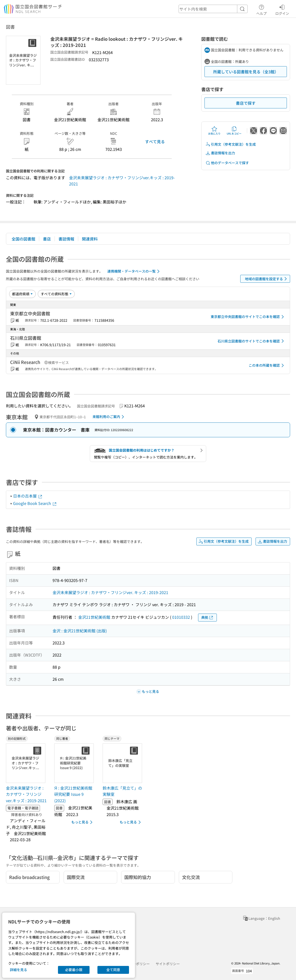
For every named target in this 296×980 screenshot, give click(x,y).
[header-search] (213, 9)
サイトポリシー (168, 964)
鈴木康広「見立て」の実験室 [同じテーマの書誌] (122, 791)
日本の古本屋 (28, 496)
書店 (47, 239)
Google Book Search (35, 503)
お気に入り (214, 131)
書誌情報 (66, 239)
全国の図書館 (23, 239)
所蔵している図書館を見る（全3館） (246, 72)
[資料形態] (56, 294)
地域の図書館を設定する (267, 279)
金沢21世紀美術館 (94, 617)
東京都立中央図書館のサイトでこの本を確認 (248, 317)
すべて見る (155, 141)
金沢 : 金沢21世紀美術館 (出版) (80, 631)
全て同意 (113, 970)
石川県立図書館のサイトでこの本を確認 (252, 341)
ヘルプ (261, 9)
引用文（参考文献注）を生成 (231, 144)
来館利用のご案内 (109, 417)
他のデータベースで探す (227, 163)
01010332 (181, 617)
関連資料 (90, 239)
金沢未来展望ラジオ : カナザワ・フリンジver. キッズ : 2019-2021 (110, 592)
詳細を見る (18, 970)
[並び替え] (22, 294)
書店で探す (246, 103)
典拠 (207, 617)
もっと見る (83, 822)
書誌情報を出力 (220, 153)
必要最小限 (74, 970)
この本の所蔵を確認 (267, 365)
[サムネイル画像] (27, 763)
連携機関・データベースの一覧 (134, 271)
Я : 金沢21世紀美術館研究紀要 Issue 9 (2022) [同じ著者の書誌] (73, 794)
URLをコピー (234, 131)
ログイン (282, 9)
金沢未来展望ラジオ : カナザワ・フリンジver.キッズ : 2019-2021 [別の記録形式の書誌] (26, 794)
